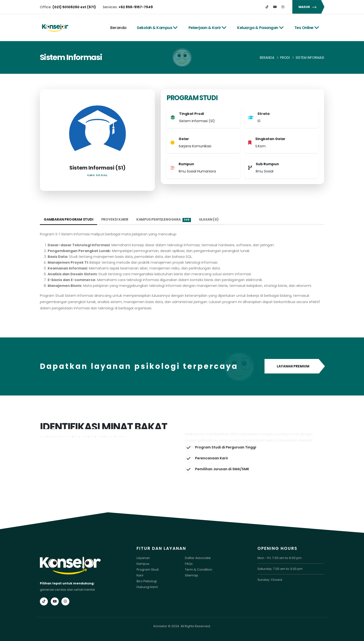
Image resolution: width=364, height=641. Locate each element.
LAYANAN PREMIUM (294, 366)
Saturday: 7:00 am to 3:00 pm (280, 569)
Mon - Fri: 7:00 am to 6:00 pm (280, 558)
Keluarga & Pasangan (260, 28)
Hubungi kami (147, 587)
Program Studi (148, 570)
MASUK (308, 7)
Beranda (118, 28)
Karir (140, 575)
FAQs (189, 564)
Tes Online (307, 28)
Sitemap (192, 575)
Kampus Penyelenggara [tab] (164, 220)
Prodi (285, 58)
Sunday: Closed (270, 580)
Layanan (143, 558)
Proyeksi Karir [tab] (115, 219)
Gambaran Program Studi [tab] (69, 219)
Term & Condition (199, 570)
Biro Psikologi (147, 581)
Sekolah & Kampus (157, 28)
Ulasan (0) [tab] (209, 219)
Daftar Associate (198, 558)
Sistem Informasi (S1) (97, 168)
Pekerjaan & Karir (208, 28)
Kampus (143, 564)
